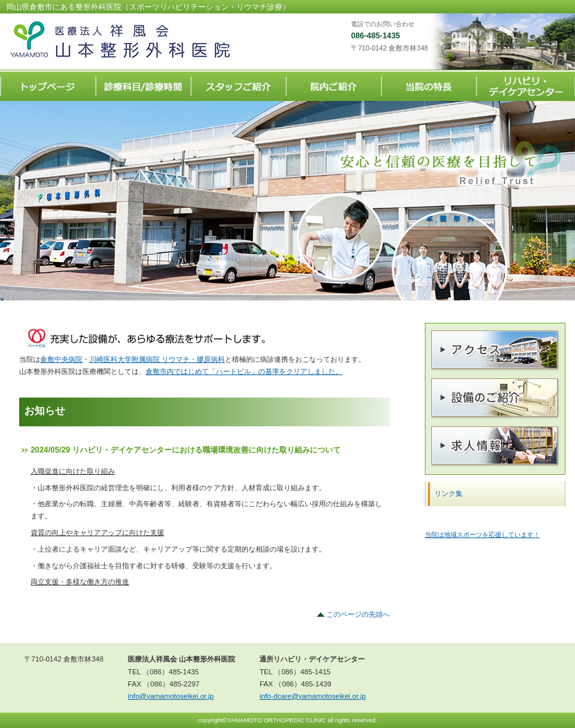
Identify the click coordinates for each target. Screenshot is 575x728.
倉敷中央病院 (61, 359)
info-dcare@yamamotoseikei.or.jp (312, 696)
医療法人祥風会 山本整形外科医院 (134, 40)
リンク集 (448, 493)
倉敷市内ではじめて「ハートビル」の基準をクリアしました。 (244, 371)
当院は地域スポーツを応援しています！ (482, 535)
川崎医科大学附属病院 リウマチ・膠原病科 (157, 359)
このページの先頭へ (358, 614)
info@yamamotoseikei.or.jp (171, 696)
